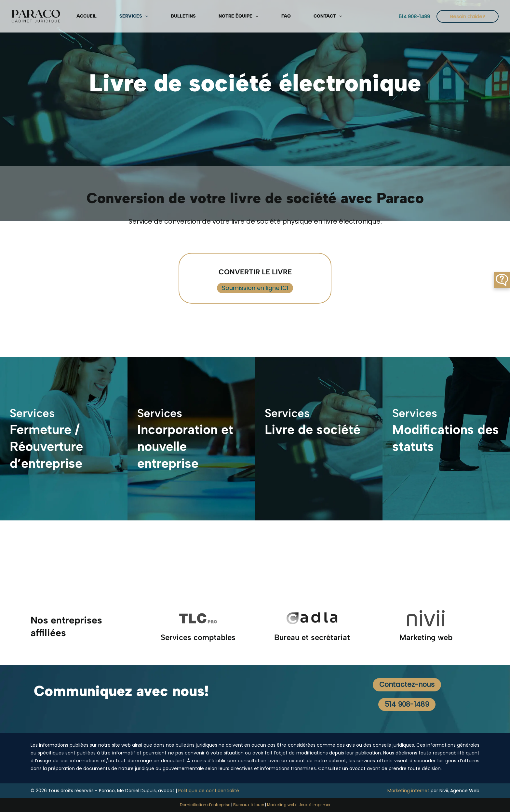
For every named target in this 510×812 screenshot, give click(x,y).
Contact (254, 16)
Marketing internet (408, 791)
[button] (126, 16)
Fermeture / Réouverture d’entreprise (46, 447)
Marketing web (281, 805)
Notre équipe (192, 16)
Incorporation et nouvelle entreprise (185, 447)
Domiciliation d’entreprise (205, 805)
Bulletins (151, 16)
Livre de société (313, 430)
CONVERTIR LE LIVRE (255, 270)
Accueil (81, 16)
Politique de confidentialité (209, 791)
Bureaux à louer (249, 805)
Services (115, 16)
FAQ (226, 16)
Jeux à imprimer (315, 805)
